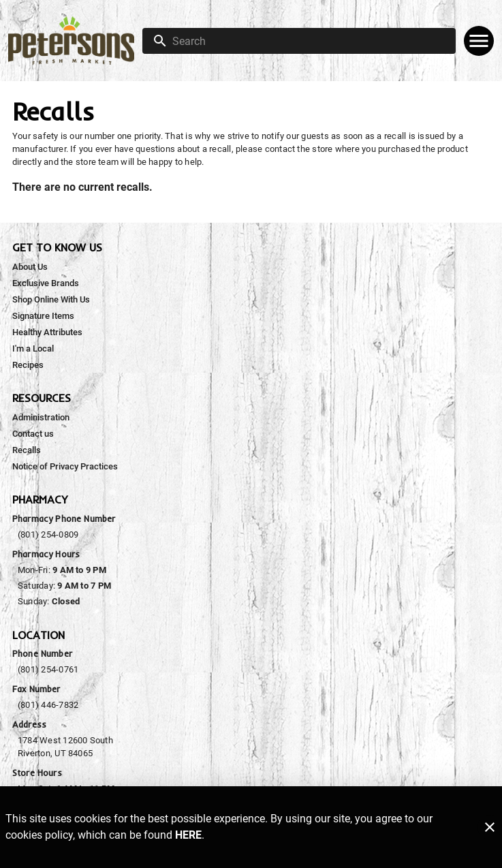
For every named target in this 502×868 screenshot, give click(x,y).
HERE (188, 835)
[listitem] (30, 267)
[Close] (490, 827)
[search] (309, 41)
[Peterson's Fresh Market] (75, 41)
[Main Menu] (479, 41)
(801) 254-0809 (48, 534)
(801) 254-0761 (48, 669)
